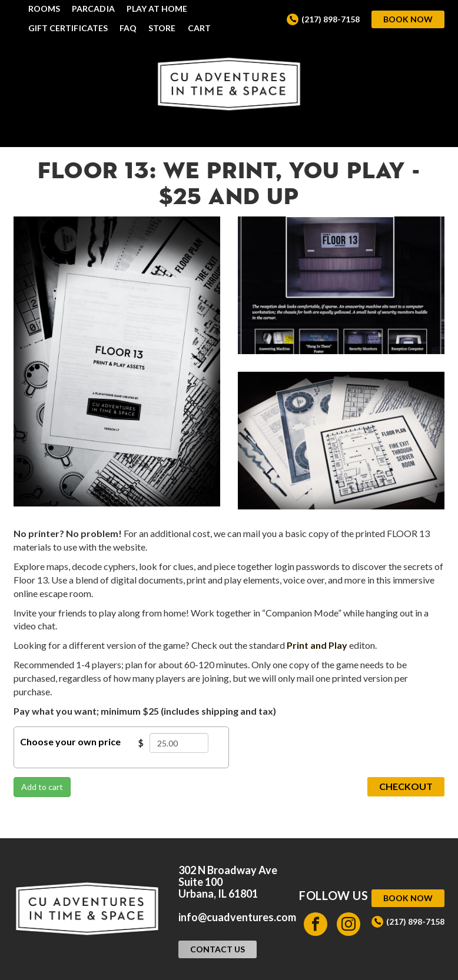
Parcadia (93, 9)
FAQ (128, 28)
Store (162, 28)
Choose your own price (70, 741)
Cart (199, 28)
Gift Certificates (68, 28)
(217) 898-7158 (331, 19)
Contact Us (218, 949)
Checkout (406, 786)
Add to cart (42, 787)
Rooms (44, 9)
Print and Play (317, 645)
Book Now (408, 19)
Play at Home (157, 9)
